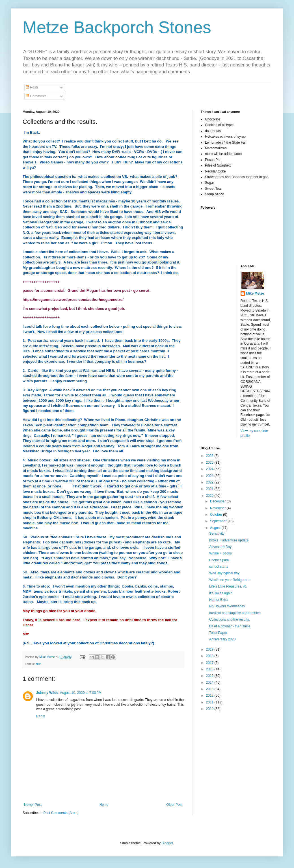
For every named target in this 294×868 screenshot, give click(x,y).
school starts (219, 567)
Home (104, 805)
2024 (210, 469)
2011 (210, 702)
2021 (210, 489)
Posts (32, 87)
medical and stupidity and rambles (235, 613)
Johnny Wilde (47, 693)
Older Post (174, 805)
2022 (210, 482)
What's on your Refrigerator (230, 580)
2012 (210, 696)
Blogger (167, 843)
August (216, 528)
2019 (210, 649)
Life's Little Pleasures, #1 (228, 586)
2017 (210, 663)
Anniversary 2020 (222, 639)
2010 (210, 709)
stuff (38, 664)
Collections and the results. (230, 619)
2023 (210, 476)
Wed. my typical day (224, 573)
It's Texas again (221, 593)
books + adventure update (229, 540)
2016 (210, 669)
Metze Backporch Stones (117, 27)
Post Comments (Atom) (61, 813)
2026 (210, 456)
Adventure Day (220, 547)
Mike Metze (255, 293)
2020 (210, 496)
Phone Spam (219, 560)
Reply (41, 716)
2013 (210, 689)
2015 (210, 676)
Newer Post (33, 805)
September (219, 521)
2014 (210, 683)
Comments (36, 96)
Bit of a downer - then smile (230, 626)
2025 (210, 463)
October (217, 515)
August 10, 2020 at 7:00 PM (81, 693)
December (218, 501)
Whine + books (220, 553)
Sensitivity (217, 534)
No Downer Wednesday (227, 606)
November (218, 508)
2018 (210, 656)
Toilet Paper (218, 633)
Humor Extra (219, 600)
